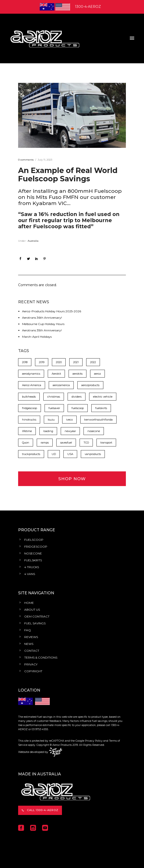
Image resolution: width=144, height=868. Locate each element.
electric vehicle (103, 397)
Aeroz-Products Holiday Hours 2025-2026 (52, 311)
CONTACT (32, 651)
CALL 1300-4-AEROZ (40, 810)
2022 (93, 362)
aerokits (78, 374)
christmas (54, 397)
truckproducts (31, 454)
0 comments (26, 160)
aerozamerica (61, 385)
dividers (77, 397)
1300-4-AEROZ (88, 7)
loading (48, 431)
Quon (26, 443)
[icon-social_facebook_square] (22, 828)
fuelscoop (78, 408)
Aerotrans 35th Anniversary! (42, 330)
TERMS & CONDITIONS (41, 657)
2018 (25, 362)
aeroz (97, 374)
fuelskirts (101, 408)
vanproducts (93, 454)
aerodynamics (31, 374)
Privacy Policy (94, 741)
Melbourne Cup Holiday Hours (43, 324)
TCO (86, 443)
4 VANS (30, 574)
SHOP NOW (72, 479)
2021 (76, 362)
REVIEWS (31, 637)
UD (54, 454)
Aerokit (56, 374)
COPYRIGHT (33, 671)
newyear (70, 431)
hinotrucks (29, 420)
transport (106, 443)
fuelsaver (54, 408)
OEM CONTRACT (37, 616)
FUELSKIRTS (33, 560)
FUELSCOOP (34, 540)
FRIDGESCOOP (36, 547)
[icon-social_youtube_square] (45, 828)
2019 (42, 362)
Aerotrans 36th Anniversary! (42, 318)
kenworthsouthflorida (98, 420)
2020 (59, 362)
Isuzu (51, 420)
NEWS (29, 644)
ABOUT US (32, 610)
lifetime (27, 431)
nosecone (94, 431)
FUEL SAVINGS (35, 623)
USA (70, 454)
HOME (29, 603)
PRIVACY (31, 664)
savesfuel (66, 443)
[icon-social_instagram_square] (34, 828)
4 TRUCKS (32, 567)
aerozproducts (90, 385)
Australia (33, 241)
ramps (45, 443)
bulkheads (29, 397)
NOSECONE (33, 553)
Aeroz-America (32, 385)
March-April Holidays (37, 337)
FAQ (28, 630)
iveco (69, 420)
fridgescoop (30, 408)
